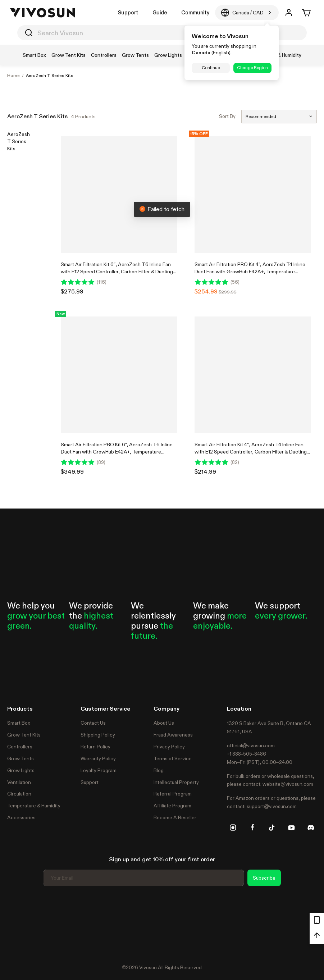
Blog (159, 770)
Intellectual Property (176, 782)
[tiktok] (272, 828)
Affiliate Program (172, 806)
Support (128, 12)
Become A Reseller (175, 817)
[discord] (311, 828)
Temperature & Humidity (34, 806)
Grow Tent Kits (24, 735)
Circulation (19, 794)
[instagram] (233, 828)
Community (195, 12)
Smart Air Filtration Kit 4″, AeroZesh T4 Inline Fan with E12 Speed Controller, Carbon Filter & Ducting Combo (251, 452)
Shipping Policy (98, 735)
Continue (211, 68)
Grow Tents (20, 758)
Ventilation (19, 782)
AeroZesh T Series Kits (50, 76)
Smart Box (19, 723)
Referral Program (173, 794)
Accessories (21, 817)
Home (13, 76)
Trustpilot (18, 919)
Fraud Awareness (173, 735)
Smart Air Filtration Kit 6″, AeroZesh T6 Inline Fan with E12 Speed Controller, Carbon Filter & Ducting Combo (117, 272)
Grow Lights (21, 770)
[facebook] (252, 828)
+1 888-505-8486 (247, 754)
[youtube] (291, 828)
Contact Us (93, 723)
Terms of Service (173, 758)
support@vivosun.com (272, 806)
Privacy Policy (169, 747)
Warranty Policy (98, 758)
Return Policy (95, 747)
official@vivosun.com (251, 746)
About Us (164, 723)
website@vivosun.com (288, 784)
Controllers (20, 747)
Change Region (252, 68)
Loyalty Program (99, 770)
